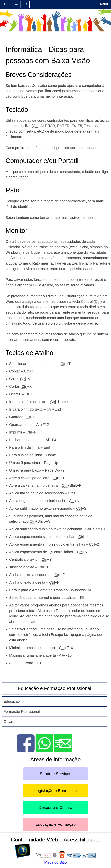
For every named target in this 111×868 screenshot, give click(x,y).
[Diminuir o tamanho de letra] (16, 4)
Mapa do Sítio (55, 862)
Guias (8, 722)
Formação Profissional (22, 711)
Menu (104, 4)
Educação (12, 701)
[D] (25, 857)
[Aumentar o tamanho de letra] (5, 4)
